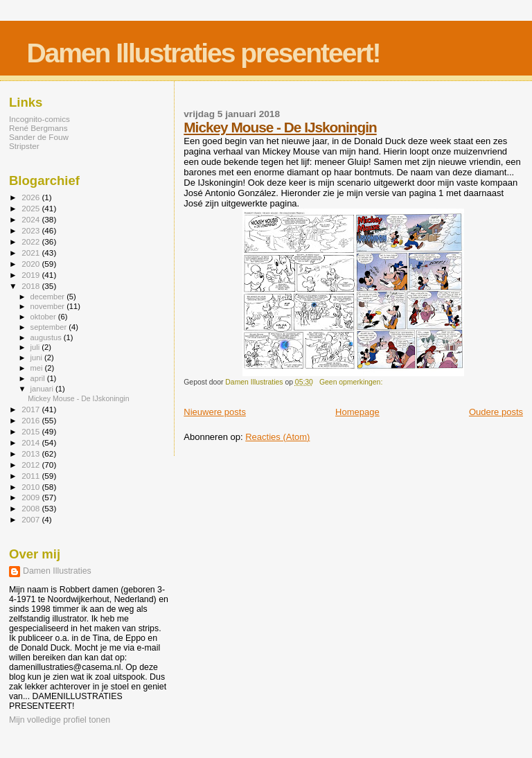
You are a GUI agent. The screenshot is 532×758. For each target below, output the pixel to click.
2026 (32, 197)
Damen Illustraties (57, 571)
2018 (32, 286)
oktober (44, 317)
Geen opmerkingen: (352, 382)
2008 (32, 508)
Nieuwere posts (215, 412)
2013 (32, 453)
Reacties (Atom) (277, 437)
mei (38, 368)
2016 (32, 420)
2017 (32, 409)
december (49, 297)
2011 (32, 476)
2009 (32, 497)
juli (36, 347)
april (39, 378)
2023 (32, 230)
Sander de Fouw (39, 137)
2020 (32, 264)
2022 (32, 241)
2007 (32, 519)
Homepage (357, 412)
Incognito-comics (39, 119)
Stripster (24, 146)
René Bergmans (38, 128)
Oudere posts (496, 412)
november (49, 306)
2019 (32, 275)
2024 (32, 219)
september (50, 327)
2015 (32, 431)
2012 (32, 465)
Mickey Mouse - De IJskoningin (280, 127)
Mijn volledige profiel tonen (60, 720)
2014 (32, 442)
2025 (32, 208)
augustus (47, 337)
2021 (32, 253)
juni (37, 358)
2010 (32, 487)
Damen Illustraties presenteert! (203, 53)
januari (43, 389)
